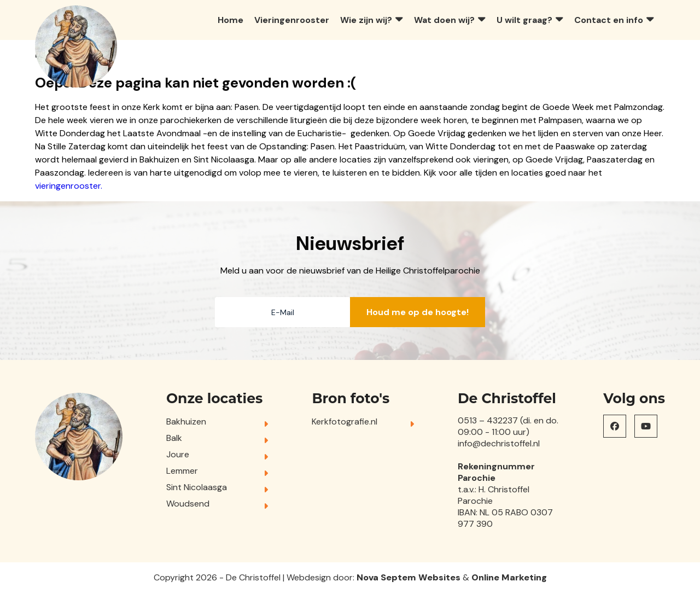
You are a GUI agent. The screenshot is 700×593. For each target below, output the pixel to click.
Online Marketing (509, 577)
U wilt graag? (524, 20)
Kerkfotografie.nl (345, 422)
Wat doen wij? (444, 20)
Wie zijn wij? (366, 20)
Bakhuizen (186, 422)
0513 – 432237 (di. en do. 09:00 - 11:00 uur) (508, 426)
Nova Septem (386, 577)
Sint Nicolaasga (197, 487)
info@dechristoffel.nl (499, 443)
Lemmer (182, 471)
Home (231, 20)
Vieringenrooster (292, 20)
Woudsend (188, 504)
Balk (174, 438)
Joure (178, 454)
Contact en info (609, 20)
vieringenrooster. (69, 186)
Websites (439, 577)
